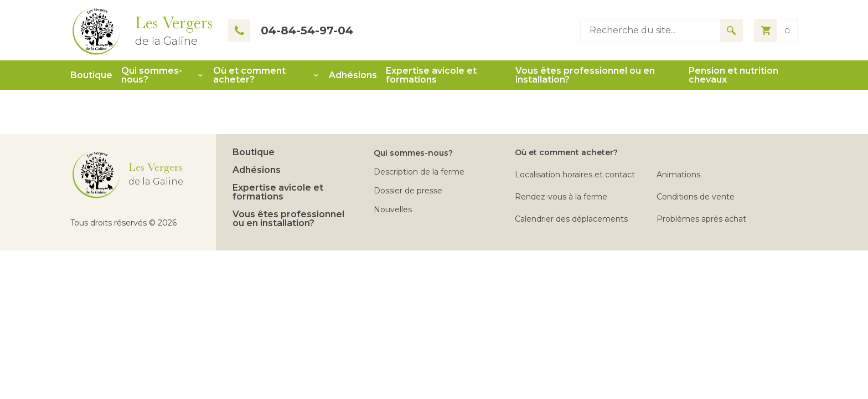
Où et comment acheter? (249, 75)
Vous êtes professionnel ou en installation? (585, 75)
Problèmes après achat (701, 219)
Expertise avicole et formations (431, 75)
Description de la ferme (419, 172)
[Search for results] (731, 30)
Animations (678, 175)
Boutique (91, 75)
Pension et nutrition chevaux (733, 75)
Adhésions (353, 75)
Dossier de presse (408, 191)
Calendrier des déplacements (571, 219)
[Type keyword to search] (650, 30)
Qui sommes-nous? (152, 75)
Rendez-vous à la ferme (561, 197)
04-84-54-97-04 (291, 30)
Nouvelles (393, 209)
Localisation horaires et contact (575, 175)
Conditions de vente (696, 197)
